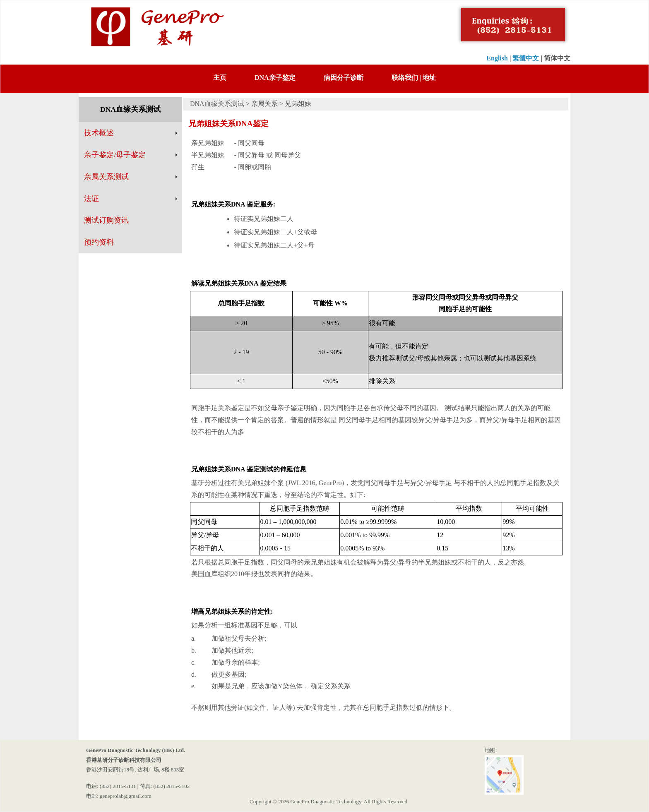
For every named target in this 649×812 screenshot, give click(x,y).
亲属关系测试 (106, 177)
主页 (220, 78)
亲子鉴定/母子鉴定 (115, 155)
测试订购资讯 (106, 220)
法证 (91, 199)
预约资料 (99, 242)
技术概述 (99, 133)
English (497, 58)
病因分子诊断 (344, 78)
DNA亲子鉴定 (275, 78)
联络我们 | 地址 (414, 78)
